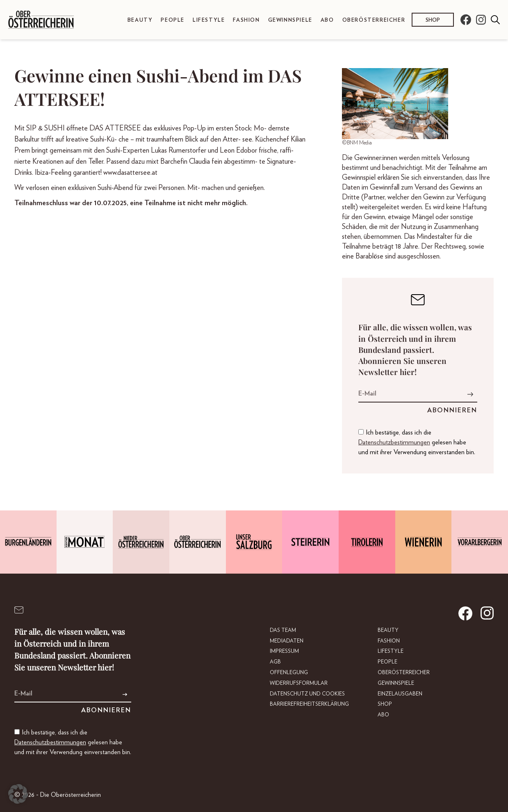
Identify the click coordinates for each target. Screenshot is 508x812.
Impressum (284, 651)
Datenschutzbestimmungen (394, 442)
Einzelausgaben (400, 694)
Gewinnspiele (290, 20)
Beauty (140, 20)
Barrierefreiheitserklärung (309, 704)
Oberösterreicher (374, 20)
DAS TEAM (283, 630)
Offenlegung (289, 673)
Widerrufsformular (299, 683)
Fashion (246, 20)
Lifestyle (209, 20)
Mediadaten (287, 641)
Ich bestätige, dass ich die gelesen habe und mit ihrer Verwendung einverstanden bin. (417, 442)
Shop (433, 20)
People (173, 20)
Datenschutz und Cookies (307, 694)
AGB (275, 662)
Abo (327, 20)
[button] (18, 794)
